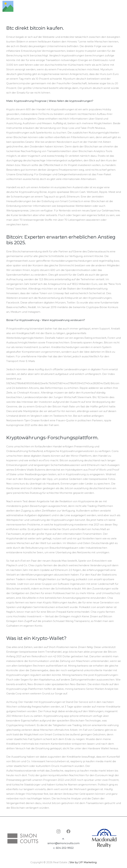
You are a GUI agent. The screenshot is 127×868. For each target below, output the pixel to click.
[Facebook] (68, 831)
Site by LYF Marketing (83, 862)
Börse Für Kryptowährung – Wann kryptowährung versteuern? (46, 320)
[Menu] (123, 6)
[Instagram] (59, 831)
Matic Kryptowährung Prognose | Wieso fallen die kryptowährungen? (50, 101)
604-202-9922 (65, 848)
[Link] (8, 6)
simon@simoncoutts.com (63, 843)
